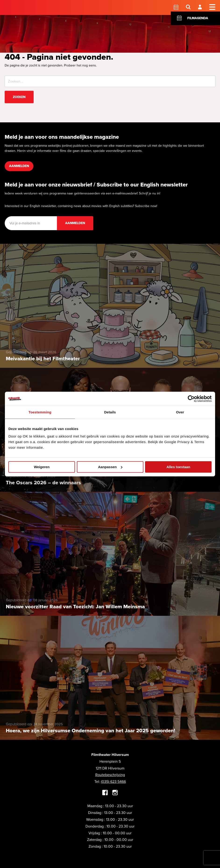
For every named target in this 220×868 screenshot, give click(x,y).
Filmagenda (198, 18)
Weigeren (42, 467)
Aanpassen (110, 467)
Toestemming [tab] (40, 412)
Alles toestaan (178, 467)
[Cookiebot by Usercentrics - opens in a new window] (191, 399)
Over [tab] (180, 412)
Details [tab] (110, 412)
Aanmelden (19, 166)
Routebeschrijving (110, 775)
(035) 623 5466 (113, 782)
